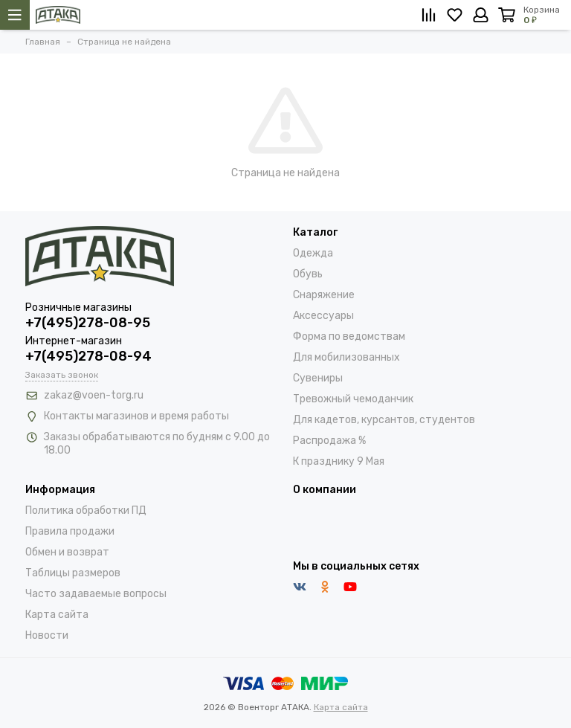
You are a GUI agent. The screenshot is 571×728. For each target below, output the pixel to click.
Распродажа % (329, 441)
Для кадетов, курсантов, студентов (384, 420)
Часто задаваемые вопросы (96, 594)
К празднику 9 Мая (339, 461)
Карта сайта (57, 615)
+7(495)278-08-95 (88, 323)
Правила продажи (70, 531)
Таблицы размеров (73, 573)
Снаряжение (324, 295)
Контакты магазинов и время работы (136, 416)
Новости (47, 635)
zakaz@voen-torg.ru (94, 395)
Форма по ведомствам (349, 336)
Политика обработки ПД (86, 510)
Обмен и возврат (67, 552)
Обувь (308, 274)
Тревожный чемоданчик (353, 399)
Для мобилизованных (346, 357)
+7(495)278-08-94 (88, 356)
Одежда (313, 253)
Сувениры (318, 378)
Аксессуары (323, 316)
